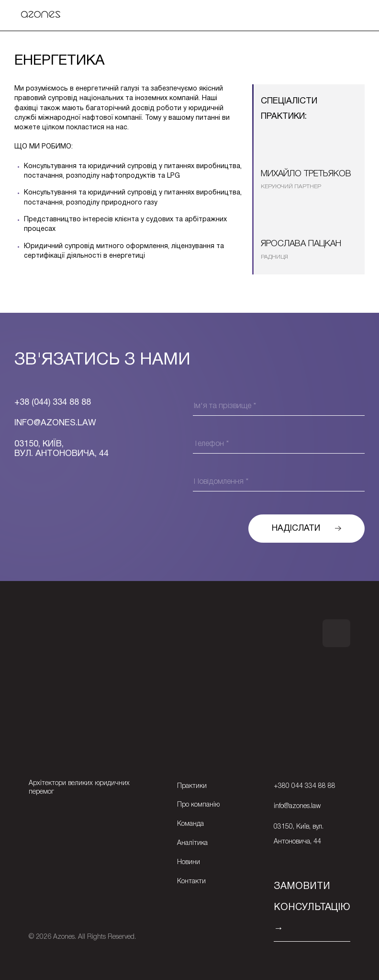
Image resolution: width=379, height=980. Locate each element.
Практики (192, 786)
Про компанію (198, 805)
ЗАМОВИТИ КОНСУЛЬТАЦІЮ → (312, 908)
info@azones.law (297, 806)
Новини (189, 862)
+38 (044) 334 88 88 (53, 403)
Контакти (191, 882)
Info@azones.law (55, 423)
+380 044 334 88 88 (305, 786)
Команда (190, 824)
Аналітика (192, 843)
